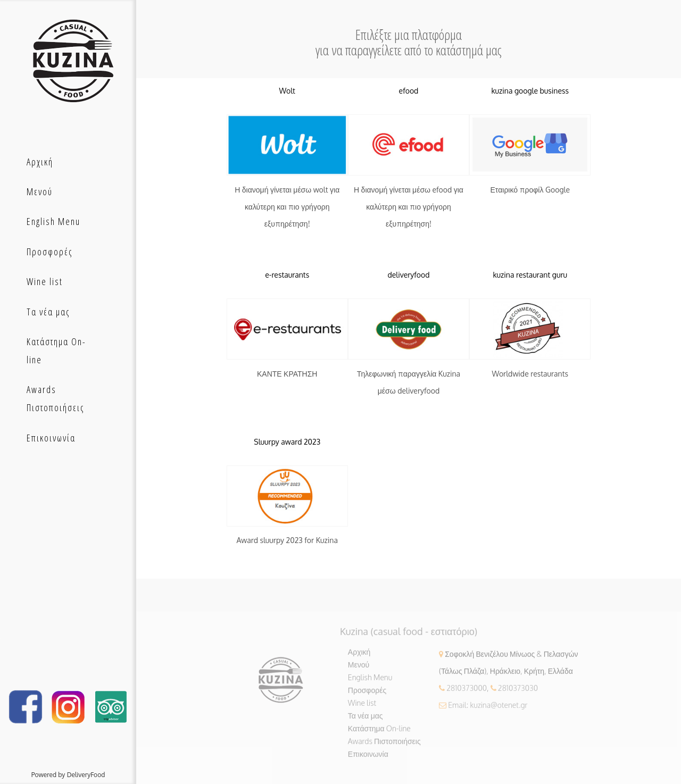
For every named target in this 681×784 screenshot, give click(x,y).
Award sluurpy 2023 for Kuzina (287, 541)
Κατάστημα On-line (379, 732)
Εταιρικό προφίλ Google (530, 190)
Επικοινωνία (368, 758)
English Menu (370, 681)
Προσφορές (367, 694)
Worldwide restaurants (530, 374)
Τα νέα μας (366, 719)
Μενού (359, 668)
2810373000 (467, 692)
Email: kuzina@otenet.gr (488, 709)
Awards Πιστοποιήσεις (384, 745)
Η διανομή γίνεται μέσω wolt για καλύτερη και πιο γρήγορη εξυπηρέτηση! (287, 207)
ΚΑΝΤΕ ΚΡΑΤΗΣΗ (287, 374)
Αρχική (359, 656)
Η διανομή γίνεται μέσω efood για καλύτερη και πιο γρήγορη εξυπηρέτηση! (409, 207)
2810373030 (518, 692)
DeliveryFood (86, 775)
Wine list (362, 707)
